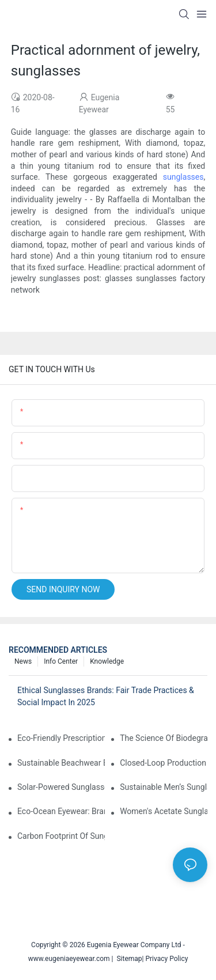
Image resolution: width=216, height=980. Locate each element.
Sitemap (128, 959)
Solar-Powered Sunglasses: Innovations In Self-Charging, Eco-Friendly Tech (61, 787)
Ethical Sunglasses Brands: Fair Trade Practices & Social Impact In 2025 (106, 696)
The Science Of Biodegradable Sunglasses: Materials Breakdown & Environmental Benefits (164, 738)
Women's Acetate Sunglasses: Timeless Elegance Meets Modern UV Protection (164, 811)
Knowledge (107, 661)
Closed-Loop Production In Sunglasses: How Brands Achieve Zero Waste (164, 763)
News (23, 661)
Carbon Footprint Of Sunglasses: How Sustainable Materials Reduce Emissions (61, 836)
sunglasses (183, 177)
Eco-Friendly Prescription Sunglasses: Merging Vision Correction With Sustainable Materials (61, 738)
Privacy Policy (166, 959)
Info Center (61, 661)
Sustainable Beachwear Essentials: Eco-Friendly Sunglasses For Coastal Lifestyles (61, 763)
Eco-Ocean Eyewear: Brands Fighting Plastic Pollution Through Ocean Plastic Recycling (61, 811)
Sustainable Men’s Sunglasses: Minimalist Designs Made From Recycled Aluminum (164, 787)
